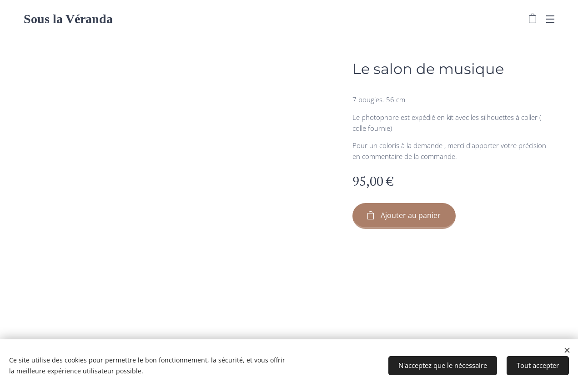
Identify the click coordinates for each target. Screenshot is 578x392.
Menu (550, 19)
